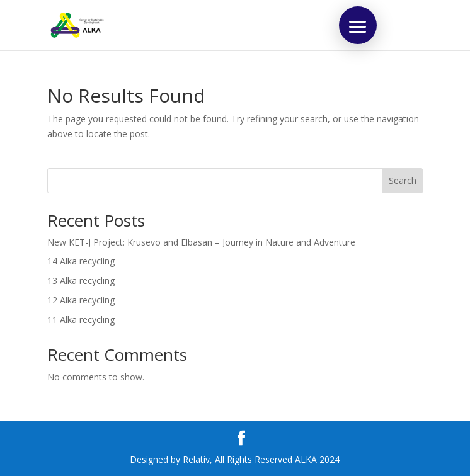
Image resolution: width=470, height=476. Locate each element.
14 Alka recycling (81, 261)
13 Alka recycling (81, 280)
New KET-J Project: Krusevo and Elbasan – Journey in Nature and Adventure (201, 242)
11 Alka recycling (81, 320)
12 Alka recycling (81, 300)
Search (403, 180)
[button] (358, 25)
